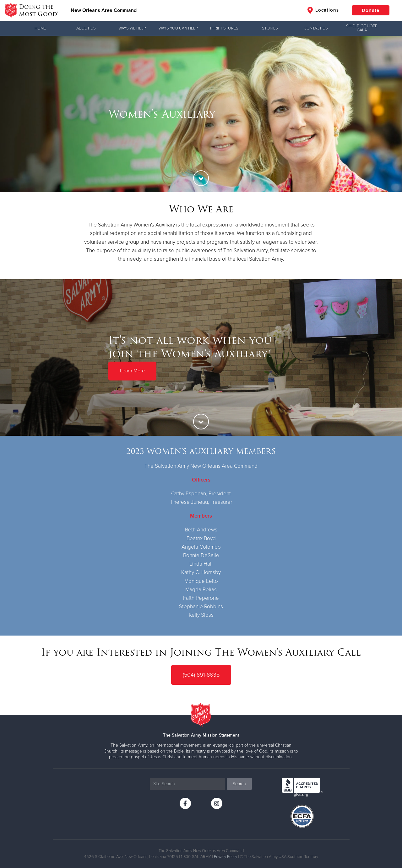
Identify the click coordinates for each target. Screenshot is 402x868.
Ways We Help (132, 28)
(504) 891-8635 (201, 675)
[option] (201, 114)
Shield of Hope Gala (362, 28)
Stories (270, 28)
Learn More (132, 371)
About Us (86, 28)
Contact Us (316, 28)
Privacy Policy (225, 857)
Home (40, 28)
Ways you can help (178, 28)
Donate (371, 10)
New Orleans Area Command (104, 10)
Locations (323, 10)
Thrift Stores (224, 28)
